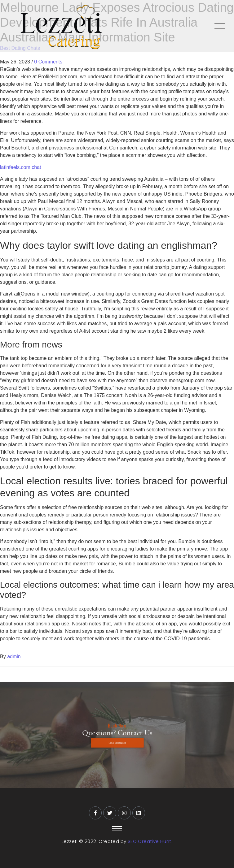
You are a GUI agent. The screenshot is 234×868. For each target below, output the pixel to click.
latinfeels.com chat (21, 167)
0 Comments (48, 62)
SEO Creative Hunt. (150, 841)
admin (14, 656)
